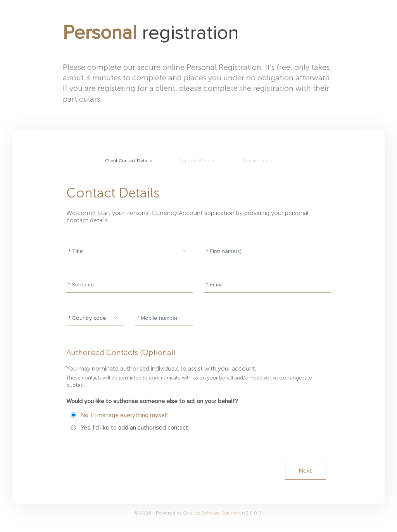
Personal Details (198, 161)
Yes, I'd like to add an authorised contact (134, 428)
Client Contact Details (129, 161)
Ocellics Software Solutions (212, 513)
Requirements (258, 161)
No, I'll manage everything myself (124, 415)
